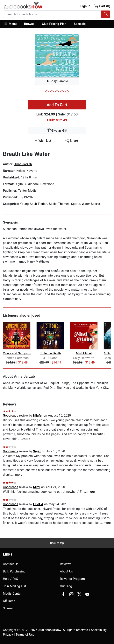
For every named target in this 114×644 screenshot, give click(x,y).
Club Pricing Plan (54, 24)
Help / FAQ (11, 579)
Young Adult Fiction (34, 204)
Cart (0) (102, 6)
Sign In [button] (85, 6)
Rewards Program (72, 579)
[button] (12, 24)
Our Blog (66, 586)
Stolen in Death (50, 353)
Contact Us (11, 564)
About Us (66, 571)
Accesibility (99, 630)
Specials (80, 24)
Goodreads (11, 415)
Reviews (66, 564)
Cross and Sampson (17, 353)
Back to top (57, 543)
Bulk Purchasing (14, 571)
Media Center (12, 594)
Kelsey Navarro (27, 171)
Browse (29, 24)
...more (25, 439)
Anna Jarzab (23, 164)
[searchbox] (53, 14)
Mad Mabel (84, 353)
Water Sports (91, 204)
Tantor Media (27, 191)
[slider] (57, 92)
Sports (76, 204)
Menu (10, 24)
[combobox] (57, 14)
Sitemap (9, 608)
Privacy (8, 635)
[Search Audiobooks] (106, 14)
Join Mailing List (14, 586)
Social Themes (59, 204)
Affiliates (9, 601)
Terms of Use (25, 635)
